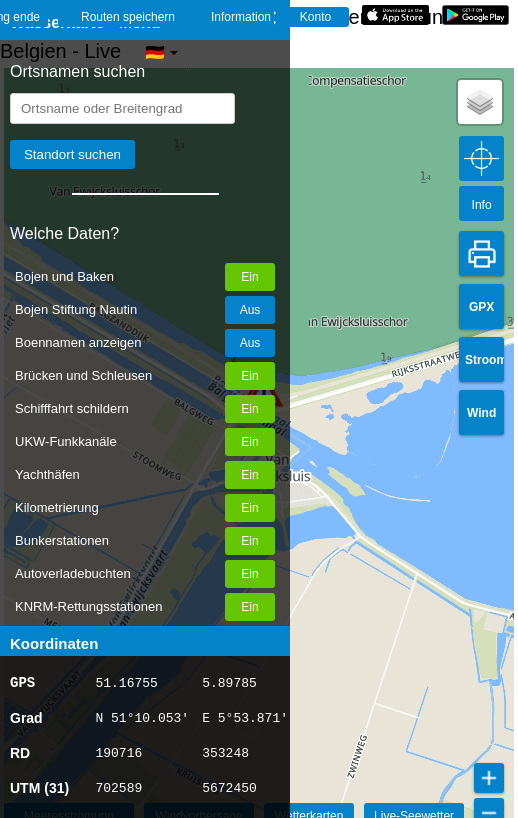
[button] (480, 102)
